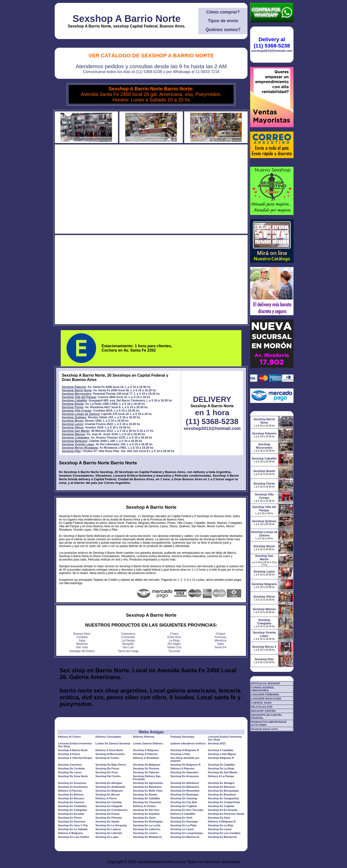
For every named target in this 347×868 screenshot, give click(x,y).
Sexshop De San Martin (223, 772)
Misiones (82, 644)
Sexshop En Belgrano (109, 791)
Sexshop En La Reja (221, 825)
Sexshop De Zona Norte (73, 776)
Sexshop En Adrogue (109, 783)
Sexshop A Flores (69, 754)
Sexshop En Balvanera (147, 787)
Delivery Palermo (144, 737)
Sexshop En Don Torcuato (187, 810)
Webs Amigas (151, 732)
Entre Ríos (174, 637)
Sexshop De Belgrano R (185, 765)
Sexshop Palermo (74, 387)
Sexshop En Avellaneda (110, 787)
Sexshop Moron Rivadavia (80, 448)
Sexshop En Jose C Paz (73, 825)
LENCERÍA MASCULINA (266, 699)
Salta (220, 644)
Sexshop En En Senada (223, 810)
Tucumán (174, 651)
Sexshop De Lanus (70, 772)
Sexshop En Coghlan (184, 806)
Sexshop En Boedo (145, 795)
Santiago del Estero (82, 651)
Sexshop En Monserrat (185, 837)
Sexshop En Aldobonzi (185, 783)
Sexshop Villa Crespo (77, 411)
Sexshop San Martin (76, 431)
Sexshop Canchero (70, 765)
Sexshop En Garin (144, 818)
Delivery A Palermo (182, 768)
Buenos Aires (82, 634)
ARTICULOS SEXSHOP (266, 683)
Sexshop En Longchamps (187, 833)
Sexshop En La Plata (183, 825)
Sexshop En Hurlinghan (148, 821)
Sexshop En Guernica (72, 821)
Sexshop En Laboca (108, 829)
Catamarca (128, 634)
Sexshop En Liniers (145, 833)
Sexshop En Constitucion (111, 810)
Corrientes (128, 637)
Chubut (220, 634)
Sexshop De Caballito (221, 765)
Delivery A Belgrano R (222, 821)
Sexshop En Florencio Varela (226, 814)
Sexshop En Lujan (107, 837)
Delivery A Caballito (183, 814)
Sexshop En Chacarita (147, 802)
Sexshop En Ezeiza (107, 814)
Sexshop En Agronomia (148, 783)
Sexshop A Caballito (221, 750)
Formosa (220, 637)
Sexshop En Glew (219, 818)
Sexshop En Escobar (71, 814)
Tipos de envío (223, 21)
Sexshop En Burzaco (71, 798)
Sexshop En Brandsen (222, 795)
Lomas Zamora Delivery (148, 743)
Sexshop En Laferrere (147, 829)
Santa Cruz (174, 647)
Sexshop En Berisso (71, 795)
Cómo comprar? (223, 12)
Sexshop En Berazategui (223, 791)
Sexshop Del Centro (108, 776)
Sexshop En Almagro (221, 783)
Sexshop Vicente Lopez (78, 444)
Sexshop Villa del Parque (79, 397)
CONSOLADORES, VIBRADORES (263, 689)
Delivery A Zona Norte (109, 750)
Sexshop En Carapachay (223, 798)
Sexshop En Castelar (109, 802)
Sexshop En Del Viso (146, 810)
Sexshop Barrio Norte (77, 390)
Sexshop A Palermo (145, 754)
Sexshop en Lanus (182, 829)
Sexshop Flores (72, 407)
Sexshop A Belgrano (146, 750)
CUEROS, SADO (261, 703)
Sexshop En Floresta (109, 818)
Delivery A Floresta (70, 791)
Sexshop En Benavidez (185, 791)
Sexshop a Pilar (180, 754)
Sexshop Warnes (73, 434)
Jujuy (82, 641)
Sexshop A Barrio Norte (127, 19)
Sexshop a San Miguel (222, 754)
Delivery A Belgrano (70, 833)
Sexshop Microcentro (76, 394)
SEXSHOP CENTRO (264, 711)
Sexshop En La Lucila (147, 825)
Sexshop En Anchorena (73, 787)
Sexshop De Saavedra (184, 772)
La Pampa (128, 641)
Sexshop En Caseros (71, 802)
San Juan (82, 647)
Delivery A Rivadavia (146, 758)
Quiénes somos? (223, 30)
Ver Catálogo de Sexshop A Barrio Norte (151, 56)
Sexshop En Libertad (109, 833)
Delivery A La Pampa (221, 776)
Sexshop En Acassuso (185, 776)
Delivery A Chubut (144, 806)
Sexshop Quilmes (74, 417)
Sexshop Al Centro (107, 758)
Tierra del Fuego (128, 651)
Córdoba (82, 637)
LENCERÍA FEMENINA (265, 694)
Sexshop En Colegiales (72, 810)
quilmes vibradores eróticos (188, 743)
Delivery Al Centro (69, 737)
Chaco (174, 634)
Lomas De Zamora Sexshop (113, 743)
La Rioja (174, 641)
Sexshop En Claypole (109, 806)
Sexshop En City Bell (184, 802)
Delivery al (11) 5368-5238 (272, 43)
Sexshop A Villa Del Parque (75, 758)
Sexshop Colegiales (75, 438)
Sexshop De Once (107, 772)
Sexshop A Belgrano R (185, 750)
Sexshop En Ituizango (184, 821)
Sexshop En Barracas (222, 787)
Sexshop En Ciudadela (72, 806)
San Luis (128, 647)
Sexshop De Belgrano (147, 765)
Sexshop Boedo (73, 404)
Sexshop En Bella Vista (148, 791)
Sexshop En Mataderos (148, 837)
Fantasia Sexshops (182, 737)
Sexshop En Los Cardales (224, 833)
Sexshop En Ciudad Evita (224, 802)
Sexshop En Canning (184, 798)
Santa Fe (220, 647)
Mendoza (220, 641)
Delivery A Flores (106, 798)
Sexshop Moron (73, 421)
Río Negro (174, 644)
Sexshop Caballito (74, 401)
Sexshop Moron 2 (264, 647)
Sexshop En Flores (70, 818)
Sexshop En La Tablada (73, 829)
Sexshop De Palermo (146, 772)
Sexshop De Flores (107, 768)
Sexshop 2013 (217, 743)
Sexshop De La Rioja (221, 768)
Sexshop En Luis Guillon (73, 837)
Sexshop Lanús (72, 424)
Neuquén (128, 644)
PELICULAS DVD (262, 707)
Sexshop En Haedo (107, 821)
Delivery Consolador (108, 737)
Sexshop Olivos (73, 427)
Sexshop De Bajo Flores (111, 765)
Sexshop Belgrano (74, 441)
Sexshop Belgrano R (221, 758)
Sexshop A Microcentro (110, 754)
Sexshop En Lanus (220, 829)
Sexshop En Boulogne (184, 795)
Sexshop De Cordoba (71, 768)
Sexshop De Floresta (146, 768)
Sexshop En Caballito (147, 798)
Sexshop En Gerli (181, 818)
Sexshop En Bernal (107, 795)
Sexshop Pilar (71, 451)
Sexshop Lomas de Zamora (80, 414)
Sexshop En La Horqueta (111, 825)
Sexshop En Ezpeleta (146, 814)
